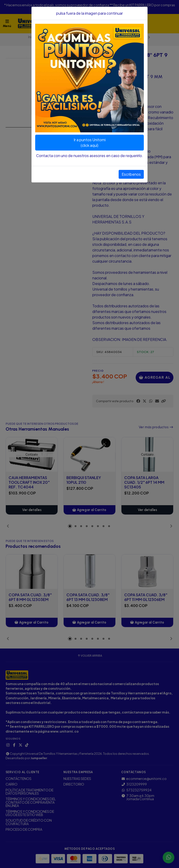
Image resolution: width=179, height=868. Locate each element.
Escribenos (131, 174)
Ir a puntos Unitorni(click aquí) (90, 142)
